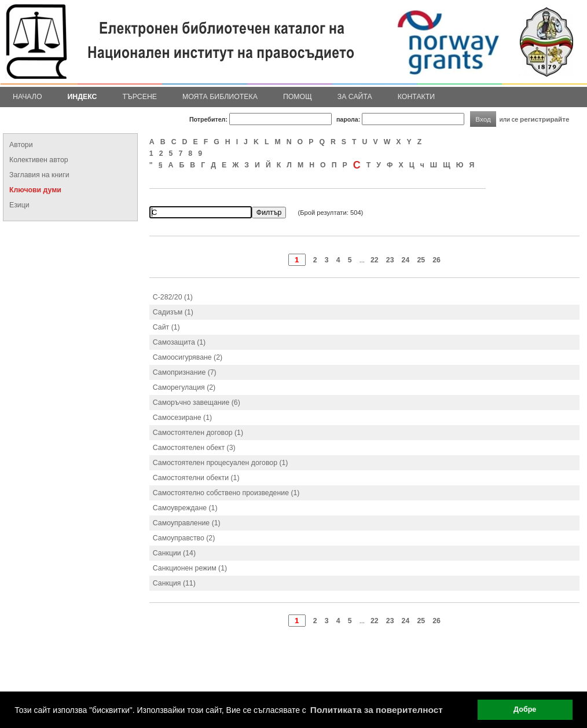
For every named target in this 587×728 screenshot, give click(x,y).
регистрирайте (545, 119)
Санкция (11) (174, 583)
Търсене (140, 97)
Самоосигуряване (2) (188, 357)
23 (390, 260)
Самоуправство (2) (184, 538)
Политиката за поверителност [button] (377, 710)
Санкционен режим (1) (190, 568)
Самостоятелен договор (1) (198, 433)
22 (375, 260)
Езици (19, 205)
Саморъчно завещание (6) (197, 403)
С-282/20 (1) (173, 297)
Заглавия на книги (39, 175)
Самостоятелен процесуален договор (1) (221, 463)
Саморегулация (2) (184, 387)
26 (436, 260)
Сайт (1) (166, 327)
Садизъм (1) (173, 312)
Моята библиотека (220, 97)
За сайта (355, 97)
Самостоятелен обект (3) (194, 448)
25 (421, 260)
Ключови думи (35, 190)
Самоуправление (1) (187, 523)
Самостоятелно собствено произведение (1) (226, 493)
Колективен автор (39, 160)
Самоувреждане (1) (185, 508)
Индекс (82, 97)
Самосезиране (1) (182, 418)
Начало (27, 97)
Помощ (298, 97)
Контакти (416, 97)
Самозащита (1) (179, 342)
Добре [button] (525, 709)
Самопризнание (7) (185, 372)
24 (406, 260)
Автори (21, 145)
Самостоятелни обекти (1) (196, 478)
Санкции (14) (174, 553)
